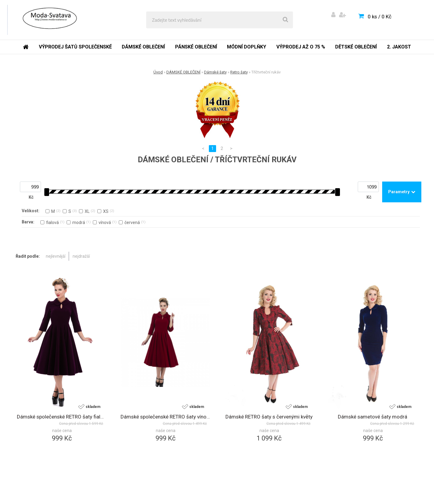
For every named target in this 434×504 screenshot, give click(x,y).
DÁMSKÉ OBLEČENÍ (183, 72)
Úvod (158, 72)
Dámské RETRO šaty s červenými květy (269, 417)
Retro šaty (239, 72)
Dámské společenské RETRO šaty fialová (61, 417)
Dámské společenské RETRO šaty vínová (165, 417)
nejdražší (81, 256)
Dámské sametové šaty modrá (373, 417)
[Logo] (49, 20)
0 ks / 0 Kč (380, 17)
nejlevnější (56, 256)
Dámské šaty (215, 72)
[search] (285, 20)
